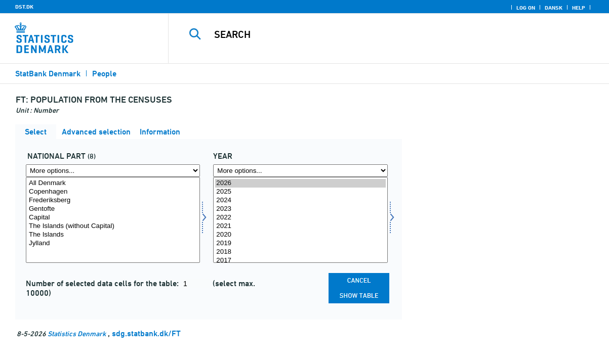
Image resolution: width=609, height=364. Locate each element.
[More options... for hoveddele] (113, 171)
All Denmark (113, 183)
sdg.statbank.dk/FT (146, 333)
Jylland (113, 243)
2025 (300, 192)
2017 (300, 261)
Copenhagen (113, 192)
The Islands (113, 235)
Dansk (554, 8)
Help (579, 8)
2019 (300, 243)
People (104, 74)
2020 (300, 235)
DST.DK (24, 7)
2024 (300, 200)
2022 (300, 218)
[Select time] (300, 220)
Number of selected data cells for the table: (103, 283)
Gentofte (113, 209)
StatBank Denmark (48, 74)
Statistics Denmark (77, 333)
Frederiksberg (113, 200)
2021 (300, 226)
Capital (113, 218)
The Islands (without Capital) (113, 226)
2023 (300, 209)
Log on (526, 8)
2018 (300, 252)
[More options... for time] (300, 171)
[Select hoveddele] (113, 220)
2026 (300, 183)
